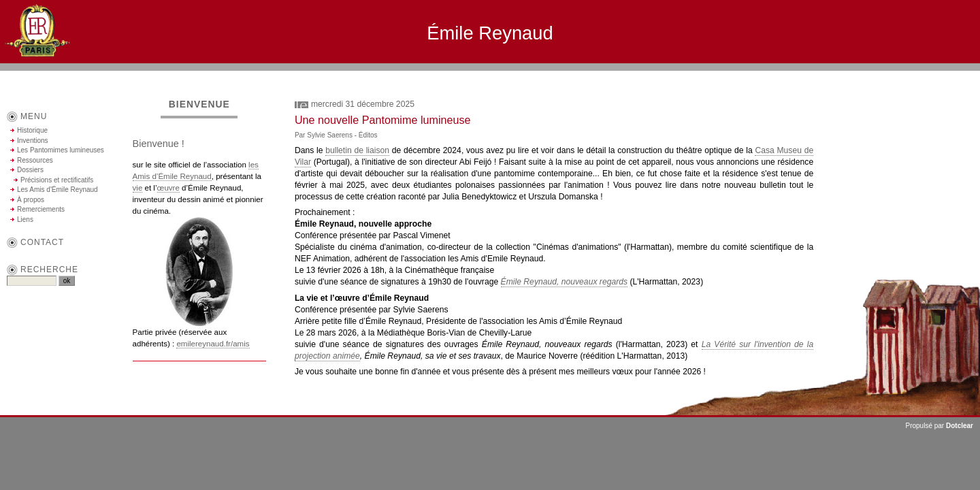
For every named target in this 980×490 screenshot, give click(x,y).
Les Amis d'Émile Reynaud (58, 190)
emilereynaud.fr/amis (213, 344)
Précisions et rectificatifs (57, 180)
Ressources (35, 160)
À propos (31, 200)
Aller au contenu (830, 77)
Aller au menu (882, 77)
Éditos (368, 135)
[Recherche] (32, 281)
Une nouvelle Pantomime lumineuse (383, 120)
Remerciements (41, 209)
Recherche (49, 269)
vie (138, 188)
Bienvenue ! (159, 144)
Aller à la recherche (940, 77)
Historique (32, 130)
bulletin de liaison (357, 150)
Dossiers (30, 170)
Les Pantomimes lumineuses (61, 150)
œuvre (168, 188)
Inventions (33, 141)
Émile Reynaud (490, 33)
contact (42, 242)
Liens (25, 219)
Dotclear (960, 426)
